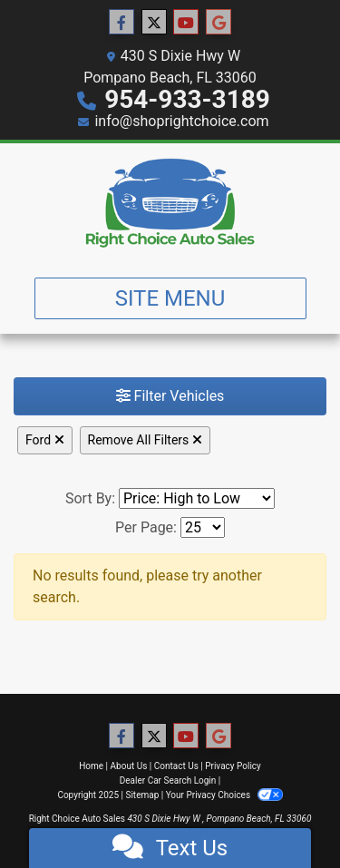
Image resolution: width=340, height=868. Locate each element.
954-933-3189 (187, 99)
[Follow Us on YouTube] (186, 23)
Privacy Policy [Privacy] (233, 766)
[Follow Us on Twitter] (154, 23)
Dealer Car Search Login (168, 780)
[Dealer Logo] (170, 203)
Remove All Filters (145, 440)
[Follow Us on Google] (219, 23)
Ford (45, 440)
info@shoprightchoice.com (181, 121)
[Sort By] (197, 498)
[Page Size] (203, 527)
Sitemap (142, 795)
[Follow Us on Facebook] (121, 23)
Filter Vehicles (170, 396)
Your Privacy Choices (224, 795)
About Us (129, 766)
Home (91, 766)
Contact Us (176, 766)
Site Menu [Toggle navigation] (170, 298)
